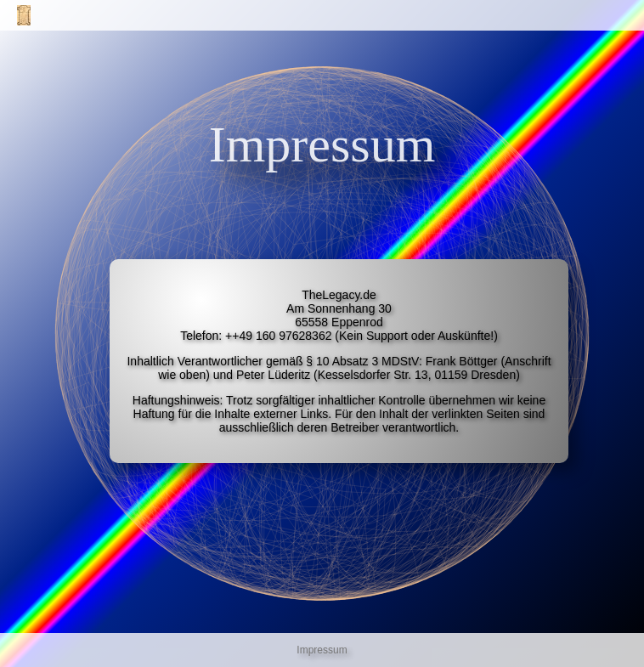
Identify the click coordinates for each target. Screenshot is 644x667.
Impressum (322, 650)
